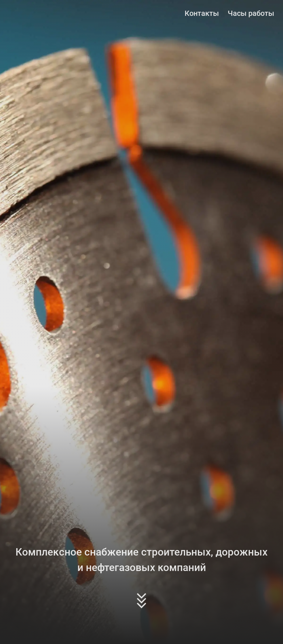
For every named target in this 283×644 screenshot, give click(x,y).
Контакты (202, 13)
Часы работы (251, 13)
